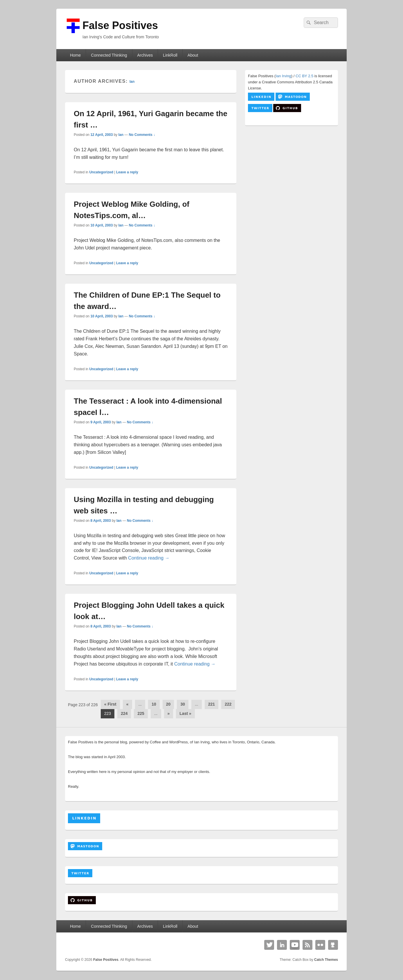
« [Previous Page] (127, 704)
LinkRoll (170, 55)
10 (154, 704)
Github (333, 945)
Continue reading (149, 558)
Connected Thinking (109, 55)
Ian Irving (283, 76)
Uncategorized (101, 172)
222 (228, 704)
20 (168, 704)
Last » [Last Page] (185, 713)
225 (141, 713)
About (193, 55)
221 (212, 704)
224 (124, 713)
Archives (145, 55)
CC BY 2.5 (304, 76)
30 (183, 704)
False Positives (120, 25)
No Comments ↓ (142, 135)
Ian (132, 82)
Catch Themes (326, 960)
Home (75, 55)
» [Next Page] (169, 713)
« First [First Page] (110, 704)
